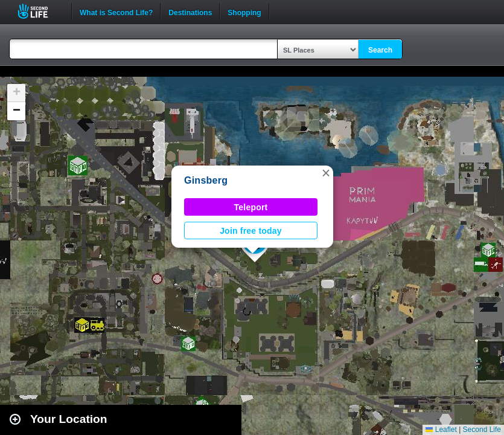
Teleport (251, 207)
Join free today (251, 231)
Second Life (40, 11)
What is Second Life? (116, 11)
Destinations (190, 11)
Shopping (244, 11)
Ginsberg (206, 180)
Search (380, 50)
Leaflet (441, 430)
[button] (326, 173)
